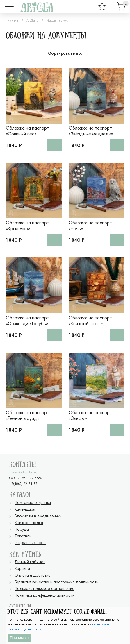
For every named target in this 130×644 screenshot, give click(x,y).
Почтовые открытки (33, 502)
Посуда (22, 529)
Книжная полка (29, 522)
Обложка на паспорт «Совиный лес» (27, 131)
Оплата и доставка (33, 575)
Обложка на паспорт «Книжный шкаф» (90, 321)
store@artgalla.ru (23, 472)
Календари (25, 509)
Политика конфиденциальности (44, 595)
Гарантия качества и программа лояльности (56, 582)
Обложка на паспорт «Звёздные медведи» (91, 131)
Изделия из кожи (58, 20)
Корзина (22, 568)
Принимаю (19, 638)
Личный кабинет (30, 562)
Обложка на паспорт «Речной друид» (27, 415)
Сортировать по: (65, 53)
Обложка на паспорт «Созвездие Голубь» (27, 321)
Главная (12, 20)
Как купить (25, 555)
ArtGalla (32, 20)
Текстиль (23, 536)
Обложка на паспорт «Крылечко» (27, 226)
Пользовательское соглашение (44, 588)
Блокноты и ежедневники (38, 516)
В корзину (54, 145)
